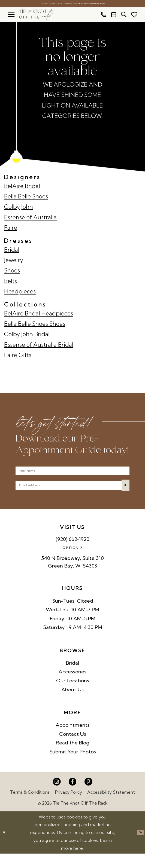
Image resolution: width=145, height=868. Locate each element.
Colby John (19, 208)
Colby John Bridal (27, 336)
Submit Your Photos (73, 766)
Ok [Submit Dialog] (138, 847)
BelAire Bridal (22, 187)
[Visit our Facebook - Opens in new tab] (72, 796)
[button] (11, 16)
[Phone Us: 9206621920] (103, 16)
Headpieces (20, 293)
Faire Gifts (18, 357)
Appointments (73, 740)
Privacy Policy (69, 807)
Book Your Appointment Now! (105, 4)
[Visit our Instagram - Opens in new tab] (57, 796)
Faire (11, 229)
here (78, 863)
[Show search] (124, 16)
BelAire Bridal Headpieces (39, 315)
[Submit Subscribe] (122, 496)
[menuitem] (11, 16)
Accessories (72, 686)
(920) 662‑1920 (72, 554)
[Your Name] (73, 476)
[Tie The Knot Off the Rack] (36, 16)
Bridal (12, 251)
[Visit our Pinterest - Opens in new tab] (88, 796)
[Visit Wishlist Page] (134, 16)
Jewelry (14, 262)
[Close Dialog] (6, 847)
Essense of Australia (30, 219)
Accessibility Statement (111, 807)
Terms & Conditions (30, 807)
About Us (72, 704)
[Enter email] (73, 496)
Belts (10, 282)
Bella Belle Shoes (26, 198)
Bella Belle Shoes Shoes (35, 325)
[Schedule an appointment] (114, 16)
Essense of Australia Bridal (39, 346)
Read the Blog (73, 757)
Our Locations (73, 695)
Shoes (12, 272)
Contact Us (73, 748)
